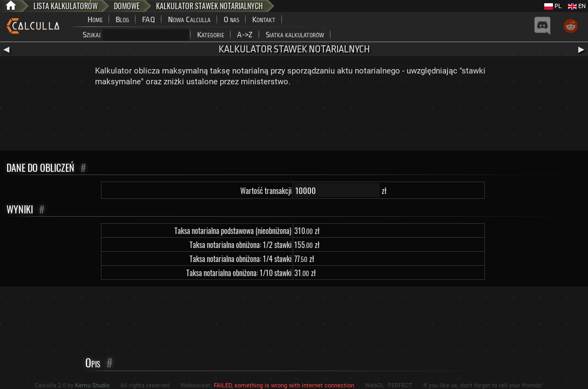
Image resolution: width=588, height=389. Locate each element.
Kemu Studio (92, 385)
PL (553, 6)
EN (577, 6)
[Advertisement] (294, 121)
